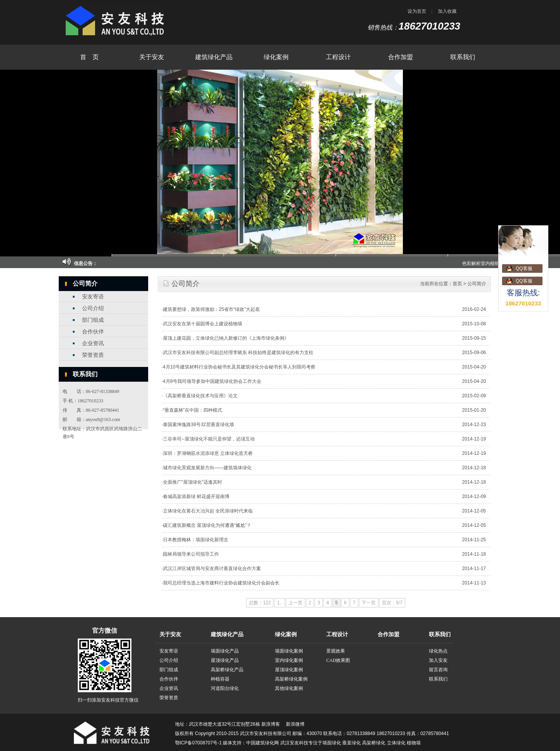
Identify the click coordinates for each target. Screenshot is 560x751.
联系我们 (463, 57)
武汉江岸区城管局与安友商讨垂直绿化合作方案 (212, 569)
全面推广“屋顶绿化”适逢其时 (192, 482)
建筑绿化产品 (214, 57)
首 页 (89, 57)
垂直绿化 (352, 743)
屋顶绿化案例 (289, 670)
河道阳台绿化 (225, 688)
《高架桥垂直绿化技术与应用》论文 (200, 396)
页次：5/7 (392, 603)
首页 (457, 284)
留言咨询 (438, 670)
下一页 (369, 603)
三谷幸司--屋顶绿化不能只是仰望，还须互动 (209, 439)
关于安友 (152, 57)
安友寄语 (93, 297)
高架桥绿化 (374, 743)
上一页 (296, 603)
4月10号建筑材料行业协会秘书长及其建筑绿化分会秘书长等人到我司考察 (239, 367)
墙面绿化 (332, 743)
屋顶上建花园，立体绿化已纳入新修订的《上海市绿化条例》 (226, 338)
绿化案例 (276, 57)
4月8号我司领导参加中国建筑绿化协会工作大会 (212, 381)
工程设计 (338, 57)
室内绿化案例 (289, 660)
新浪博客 (271, 724)
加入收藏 (447, 11)
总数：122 (260, 603)
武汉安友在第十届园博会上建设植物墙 (203, 324)
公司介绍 (93, 308)
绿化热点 (438, 651)
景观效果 (336, 651)
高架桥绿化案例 (291, 679)
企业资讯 (93, 343)
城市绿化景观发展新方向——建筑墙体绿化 (207, 468)
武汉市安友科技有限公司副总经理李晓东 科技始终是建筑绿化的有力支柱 (238, 353)
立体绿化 (396, 743)
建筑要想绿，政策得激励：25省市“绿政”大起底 (211, 309)
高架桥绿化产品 (227, 670)
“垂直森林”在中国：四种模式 (192, 410)
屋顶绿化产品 (225, 660)
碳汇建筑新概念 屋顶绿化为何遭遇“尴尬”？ (207, 525)
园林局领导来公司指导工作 (191, 554)
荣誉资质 (93, 355)
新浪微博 (295, 724)
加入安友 (438, 660)
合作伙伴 (93, 332)
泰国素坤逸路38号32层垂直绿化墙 (199, 425)
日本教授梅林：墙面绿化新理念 (196, 540)
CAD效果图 (338, 660)
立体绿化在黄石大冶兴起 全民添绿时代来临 (208, 511)
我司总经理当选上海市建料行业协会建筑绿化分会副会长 (221, 583)
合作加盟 (401, 57)
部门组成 (93, 320)
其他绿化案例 (289, 688)
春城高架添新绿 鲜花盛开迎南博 (196, 497)
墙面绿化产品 (225, 651)
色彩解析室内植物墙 (491, 263)
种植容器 (220, 679)
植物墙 (414, 743)
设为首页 (417, 11)
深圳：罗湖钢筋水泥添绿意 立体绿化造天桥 (208, 453)
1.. (279, 603)
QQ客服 (524, 268)
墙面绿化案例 (289, 651)
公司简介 (477, 284)
